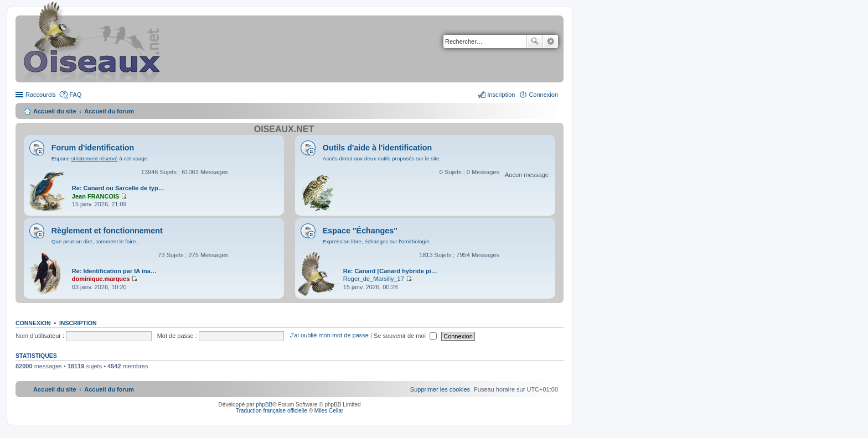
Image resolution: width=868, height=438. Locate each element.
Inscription (78, 323)
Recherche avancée (551, 41)
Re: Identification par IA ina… (114, 271)
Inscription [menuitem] (501, 95)
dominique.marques (101, 279)
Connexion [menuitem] (543, 95)
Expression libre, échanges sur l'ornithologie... (378, 241)
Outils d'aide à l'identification (377, 148)
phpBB (264, 405)
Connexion (33, 323)
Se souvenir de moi (405, 336)
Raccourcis (40, 95)
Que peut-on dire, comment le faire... (96, 241)
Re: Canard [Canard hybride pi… (390, 271)
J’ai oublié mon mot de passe (329, 336)
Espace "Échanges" (360, 231)
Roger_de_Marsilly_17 (374, 279)
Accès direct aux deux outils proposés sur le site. (382, 158)
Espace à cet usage (99, 158)
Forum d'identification (93, 148)
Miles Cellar (329, 411)
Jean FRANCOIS (96, 196)
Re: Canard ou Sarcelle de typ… (118, 188)
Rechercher (535, 41)
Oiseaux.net (284, 129)
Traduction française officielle (272, 411)
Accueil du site (55, 111)
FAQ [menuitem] (75, 95)
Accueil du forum (109, 111)
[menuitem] (440, 389)
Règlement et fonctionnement (107, 231)
